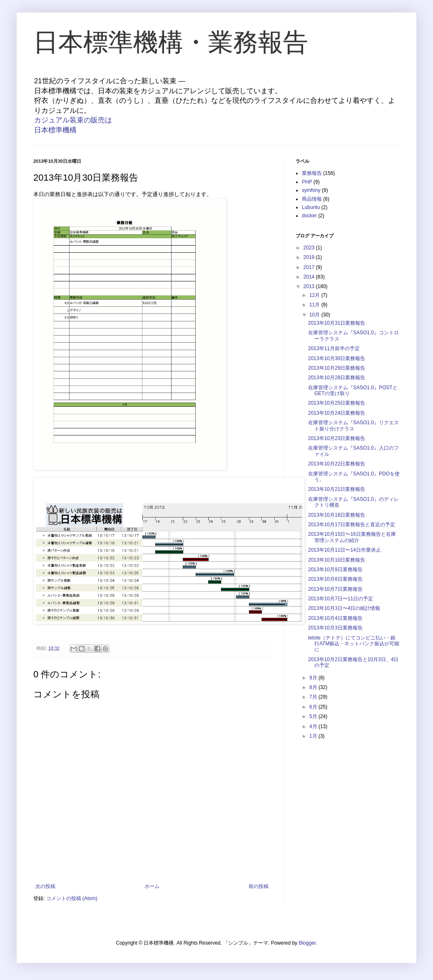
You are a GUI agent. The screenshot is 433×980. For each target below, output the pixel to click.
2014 (310, 277)
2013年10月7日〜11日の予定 (341, 599)
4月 (314, 726)
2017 (310, 267)
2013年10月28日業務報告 (337, 378)
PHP (307, 182)
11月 (315, 305)
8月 (314, 687)
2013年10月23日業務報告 (337, 438)
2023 (310, 248)
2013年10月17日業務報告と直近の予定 (352, 525)
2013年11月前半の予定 (334, 348)
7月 (314, 697)
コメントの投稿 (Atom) (72, 898)
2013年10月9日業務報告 (335, 570)
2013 (310, 286)
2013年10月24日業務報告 (337, 413)
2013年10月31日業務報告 (337, 323)
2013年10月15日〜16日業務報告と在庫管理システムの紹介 (352, 537)
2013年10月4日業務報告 (335, 618)
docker (309, 216)
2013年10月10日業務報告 (337, 560)
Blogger (307, 943)
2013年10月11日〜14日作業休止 (345, 550)
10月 (315, 315)
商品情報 (312, 199)
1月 (314, 736)
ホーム (152, 886)
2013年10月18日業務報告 (337, 515)
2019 (310, 257)
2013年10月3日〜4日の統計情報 (344, 608)
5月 (314, 716)
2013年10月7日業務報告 (335, 589)
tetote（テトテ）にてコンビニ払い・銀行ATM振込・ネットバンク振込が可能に (354, 644)
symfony (311, 190)
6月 (314, 707)
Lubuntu (311, 207)
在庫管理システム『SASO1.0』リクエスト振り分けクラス (353, 425)
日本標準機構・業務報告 (171, 42)
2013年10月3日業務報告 (335, 628)
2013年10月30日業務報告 (337, 358)
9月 (314, 678)
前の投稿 (259, 886)
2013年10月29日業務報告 (337, 368)
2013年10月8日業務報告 (335, 579)
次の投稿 (45, 886)
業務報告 (312, 173)
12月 (315, 295)
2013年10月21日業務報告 (337, 489)
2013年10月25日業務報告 (337, 403)
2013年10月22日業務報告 (337, 464)
